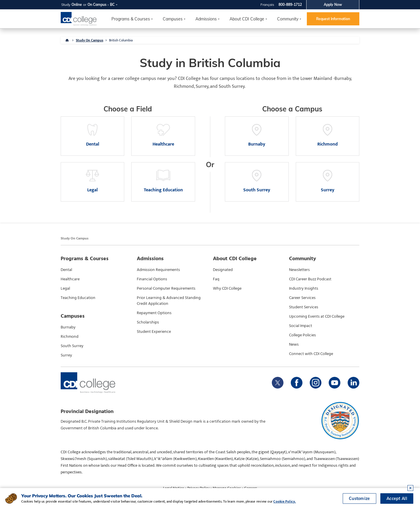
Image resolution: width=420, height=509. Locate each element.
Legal (65, 288)
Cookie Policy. (285, 501)
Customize (359, 498)
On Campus (97, 5)
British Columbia (121, 40)
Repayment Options (154, 313)
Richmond (70, 337)
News (294, 344)
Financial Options (152, 279)
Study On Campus (90, 40)
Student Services (304, 307)
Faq (216, 279)
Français (267, 5)
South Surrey (72, 346)
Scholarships (148, 322)
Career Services (302, 298)
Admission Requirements (158, 270)
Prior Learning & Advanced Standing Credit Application (169, 301)
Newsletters (299, 270)
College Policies (302, 335)
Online (77, 5)
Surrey (66, 355)
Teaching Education (78, 298)
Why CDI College (227, 288)
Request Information (333, 19)
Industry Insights (304, 288)
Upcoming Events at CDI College (317, 316)
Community (288, 19)
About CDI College (247, 19)
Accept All (397, 498)
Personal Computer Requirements (166, 288)
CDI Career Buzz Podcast (310, 279)
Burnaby (68, 327)
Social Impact (301, 326)
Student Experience (154, 332)
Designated (223, 270)
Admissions (206, 19)
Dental (66, 270)
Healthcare (70, 279)
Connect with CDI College (311, 354)
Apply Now (333, 5)
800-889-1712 (290, 5)
